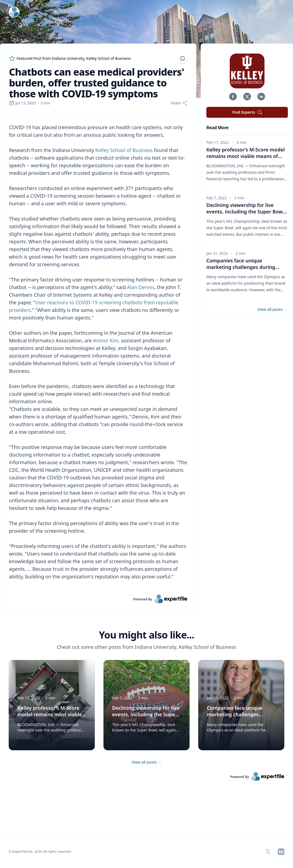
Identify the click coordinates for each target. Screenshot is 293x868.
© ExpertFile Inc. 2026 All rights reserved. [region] (40, 852)
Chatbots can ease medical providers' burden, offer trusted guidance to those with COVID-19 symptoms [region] (97, 83)
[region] (98, 356)
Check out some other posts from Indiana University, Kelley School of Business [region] (146, 647)
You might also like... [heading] (146, 635)
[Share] (179, 103)
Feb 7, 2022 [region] (217, 198)
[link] (98, 599)
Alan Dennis (141, 287)
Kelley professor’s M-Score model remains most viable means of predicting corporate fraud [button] (246, 156)
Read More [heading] (218, 128)
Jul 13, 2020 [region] (22, 103)
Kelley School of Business (124, 150)
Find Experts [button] (247, 112)
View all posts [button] (272, 309)
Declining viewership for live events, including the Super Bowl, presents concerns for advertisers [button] (247, 212)
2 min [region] (240, 253)
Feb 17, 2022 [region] (218, 142)
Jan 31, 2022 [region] (217, 253)
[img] (247, 71)
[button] (233, 97)
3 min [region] (45, 103)
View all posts (146, 762)
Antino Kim (106, 340)
